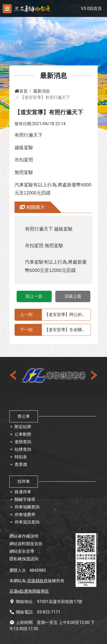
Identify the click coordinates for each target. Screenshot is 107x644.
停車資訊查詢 (27, 522)
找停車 (24, 481)
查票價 (21, 464)
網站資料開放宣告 (26, 544)
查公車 (24, 416)
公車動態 (23, 434)
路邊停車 (23, 492)
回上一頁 (34, 296)
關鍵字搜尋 (25, 499)
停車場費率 (25, 515)
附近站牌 (23, 427)
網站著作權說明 (24, 536)
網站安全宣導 (22, 551)
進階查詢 (23, 442)
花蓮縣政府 (37, 581)
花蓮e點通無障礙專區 (29, 591)
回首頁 (96, 8)
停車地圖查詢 (27, 507)
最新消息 (42, 91)
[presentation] (13, 375)
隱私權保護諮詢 (24, 559)
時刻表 (21, 457)
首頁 (21, 91)
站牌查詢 (23, 449)
